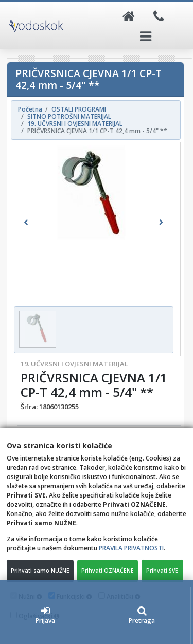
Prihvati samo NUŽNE (40, 571)
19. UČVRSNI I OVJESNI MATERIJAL (74, 364)
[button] (26, 223)
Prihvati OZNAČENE (108, 571)
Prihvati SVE (162, 571)
